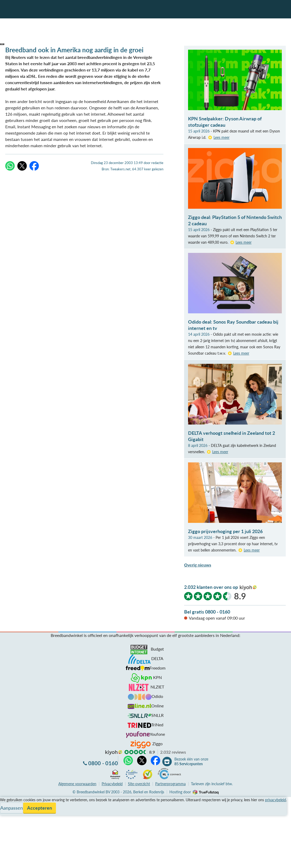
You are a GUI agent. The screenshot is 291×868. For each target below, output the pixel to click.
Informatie (10, 813)
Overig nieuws (198, 565)
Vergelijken (10, 800)
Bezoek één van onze (191, 762)
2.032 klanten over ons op (211, 587)
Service (7, 806)
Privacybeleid (112, 784)
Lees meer (222, 137)
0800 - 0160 (103, 763)
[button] (2, 44)
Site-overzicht (139, 784)
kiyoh (248, 588)
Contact (7, 819)
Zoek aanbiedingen (24, 861)
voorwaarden (77, 784)
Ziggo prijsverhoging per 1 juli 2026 (225, 531)
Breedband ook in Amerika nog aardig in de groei (74, 50)
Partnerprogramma (170, 784)
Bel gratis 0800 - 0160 (207, 612)
